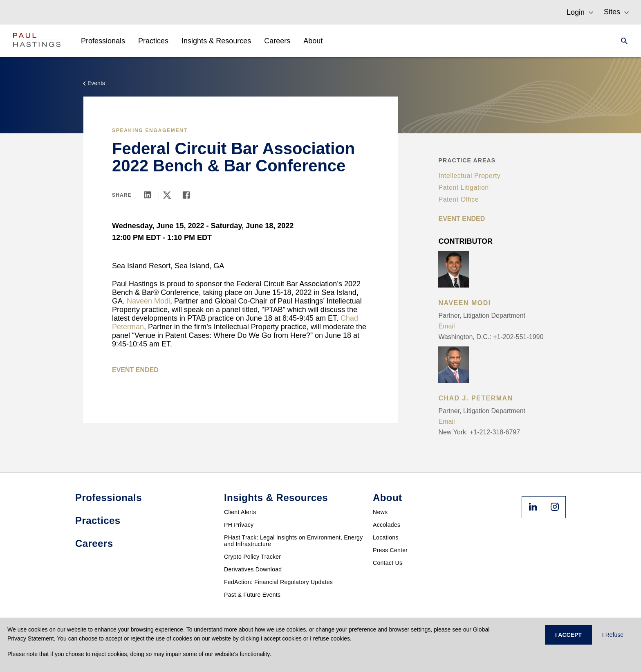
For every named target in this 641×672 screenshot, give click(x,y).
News (380, 512)
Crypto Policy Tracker (252, 557)
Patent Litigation (463, 188)
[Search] (622, 41)
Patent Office (458, 199)
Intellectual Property (469, 176)
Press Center (390, 550)
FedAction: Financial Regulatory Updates (278, 582)
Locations (386, 537)
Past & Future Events (252, 595)
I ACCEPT (568, 635)
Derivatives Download (253, 569)
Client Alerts (240, 512)
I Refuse (613, 635)
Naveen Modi (148, 301)
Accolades (387, 525)
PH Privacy (239, 525)
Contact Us (388, 563)
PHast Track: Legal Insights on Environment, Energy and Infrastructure (294, 541)
